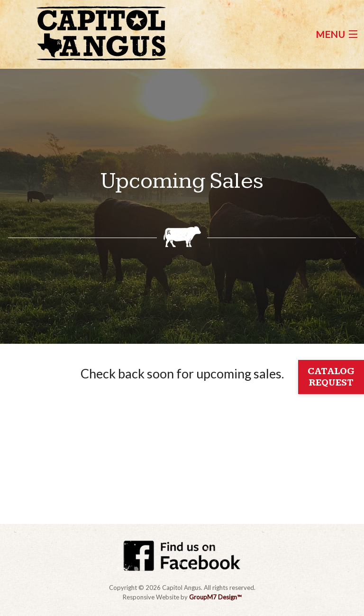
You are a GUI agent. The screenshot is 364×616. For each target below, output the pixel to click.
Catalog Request (331, 377)
